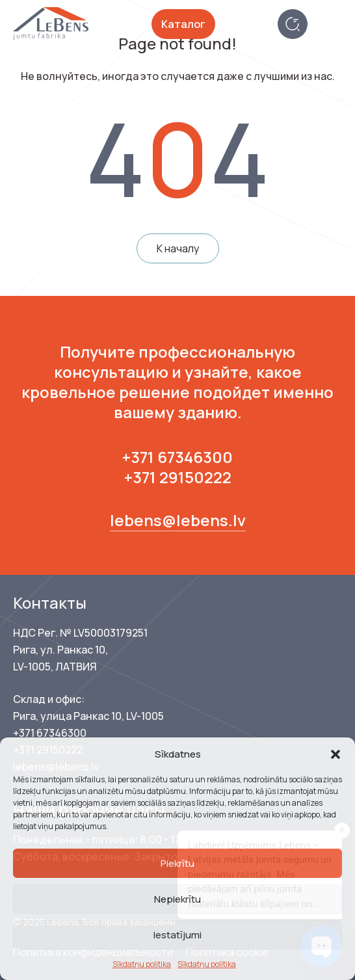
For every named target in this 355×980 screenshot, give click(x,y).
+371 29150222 (178, 477)
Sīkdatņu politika (142, 964)
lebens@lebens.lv (178, 520)
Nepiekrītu (177, 899)
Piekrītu (177, 863)
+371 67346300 (177, 457)
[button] (335, 754)
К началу (178, 248)
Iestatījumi (177, 935)
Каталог (183, 24)
